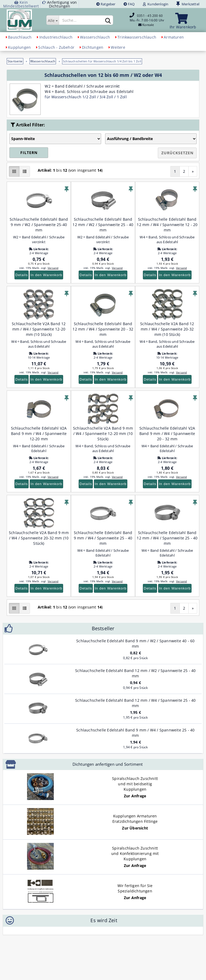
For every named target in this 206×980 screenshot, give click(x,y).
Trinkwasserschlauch (137, 37)
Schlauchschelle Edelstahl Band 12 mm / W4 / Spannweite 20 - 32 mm (103, 329)
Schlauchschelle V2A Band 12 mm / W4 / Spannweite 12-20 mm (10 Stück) (39, 329)
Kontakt (148, 25)
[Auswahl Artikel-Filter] (55, 139)
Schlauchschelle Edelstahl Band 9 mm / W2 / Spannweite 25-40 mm (39, 225)
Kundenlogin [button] (156, 4)
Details (22, 275)
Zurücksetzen (177, 153)
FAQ (129, 4)
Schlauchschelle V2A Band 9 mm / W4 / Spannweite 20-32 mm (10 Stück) (39, 538)
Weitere (118, 47)
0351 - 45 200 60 (150, 16)
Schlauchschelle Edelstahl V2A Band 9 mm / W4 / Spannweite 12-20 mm (39, 433)
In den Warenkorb (46, 275)
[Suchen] (108, 20)
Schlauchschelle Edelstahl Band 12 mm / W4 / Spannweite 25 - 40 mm (167, 538)
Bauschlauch (20, 37)
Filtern (29, 153)
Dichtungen (93, 47)
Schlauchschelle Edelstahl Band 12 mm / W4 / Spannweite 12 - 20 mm (167, 225)
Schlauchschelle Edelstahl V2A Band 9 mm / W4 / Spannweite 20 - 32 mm (167, 433)
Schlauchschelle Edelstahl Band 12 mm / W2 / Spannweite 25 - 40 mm (103, 225)
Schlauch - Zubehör (56, 47)
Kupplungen (19, 47)
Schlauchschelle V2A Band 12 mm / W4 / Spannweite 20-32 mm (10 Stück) (167, 329)
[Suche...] (53, 20)
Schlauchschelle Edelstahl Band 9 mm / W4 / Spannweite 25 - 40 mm (103, 538)
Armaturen (174, 37)
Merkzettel (188, 4)
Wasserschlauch (95, 37)
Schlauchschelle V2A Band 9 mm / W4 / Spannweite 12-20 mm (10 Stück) (103, 433)
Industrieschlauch (56, 37)
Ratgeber (106, 4)
